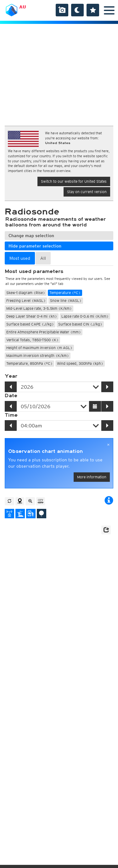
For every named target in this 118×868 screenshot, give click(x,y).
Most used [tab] (20, 258)
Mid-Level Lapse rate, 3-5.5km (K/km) (39, 308)
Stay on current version (87, 192)
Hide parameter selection (35, 246)
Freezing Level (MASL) (26, 300)
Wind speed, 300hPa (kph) (80, 363)
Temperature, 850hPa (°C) (29, 363)
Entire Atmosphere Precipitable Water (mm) (44, 332)
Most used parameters (34, 271)
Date (11, 396)
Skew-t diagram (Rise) (26, 293)
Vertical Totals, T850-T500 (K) (32, 340)
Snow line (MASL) (66, 300)
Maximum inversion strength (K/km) (38, 356)
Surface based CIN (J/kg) (80, 324)
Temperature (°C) (65, 293)
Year (11, 376)
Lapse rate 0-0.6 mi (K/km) (85, 316)
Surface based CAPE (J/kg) (30, 324)
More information (92, 477)
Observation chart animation (45, 451)
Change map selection (31, 236)
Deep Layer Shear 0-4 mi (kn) (32, 316)
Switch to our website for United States (74, 181)
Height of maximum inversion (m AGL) (39, 348)
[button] (106, 530)
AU (22, 7)
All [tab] (43, 258)
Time (11, 415)
